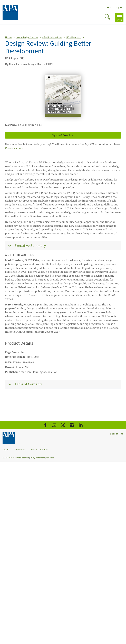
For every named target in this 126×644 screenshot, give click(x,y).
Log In (118, 7)
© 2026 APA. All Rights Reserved (16, 458)
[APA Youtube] (54, 425)
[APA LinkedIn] (81, 425)
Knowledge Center (27, 37)
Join (108, 7)
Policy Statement (39, 449)
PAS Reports (74, 37)
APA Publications (52, 37)
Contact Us (20, 449)
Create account (14, 148)
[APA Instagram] (72, 425)
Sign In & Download (63, 135)
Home (9, 37)
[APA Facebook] (45, 425)
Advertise (50, 458)
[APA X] (63, 425)
